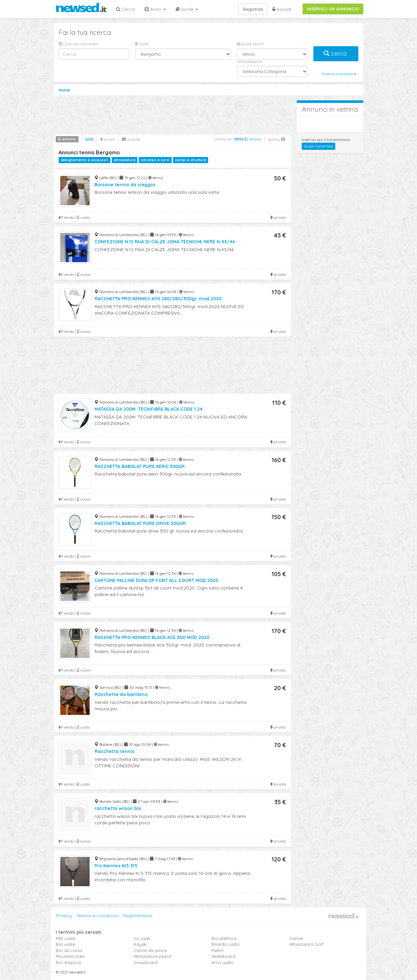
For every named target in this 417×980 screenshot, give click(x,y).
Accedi (282, 9)
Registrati (253, 9)
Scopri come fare (318, 146)
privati (108, 139)
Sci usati (142, 938)
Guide (187, 9)
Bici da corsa (69, 950)
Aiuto (155, 9)
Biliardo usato (226, 944)
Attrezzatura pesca (152, 956)
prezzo (255, 139)
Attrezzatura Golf (306, 944)
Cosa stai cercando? (78, 44)
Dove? (142, 44)
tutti (89, 139)
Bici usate (65, 944)
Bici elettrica (224, 938)
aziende (131, 139)
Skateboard (223, 956)
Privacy (64, 916)
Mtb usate (66, 938)
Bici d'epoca (68, 962)
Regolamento (138, 916)
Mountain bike (70, 956)
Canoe (296, 938)
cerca (336, 54)
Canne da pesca (150, 950)
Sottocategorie (249, 61)
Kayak (140, 944)
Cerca (125, 9)
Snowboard (145, 962)
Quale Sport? (250, 44)
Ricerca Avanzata (339, 74)
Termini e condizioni (97, 916)
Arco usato (223, 962)
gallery (276, 139)
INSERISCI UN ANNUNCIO (333, 9)
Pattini (217, 950)
